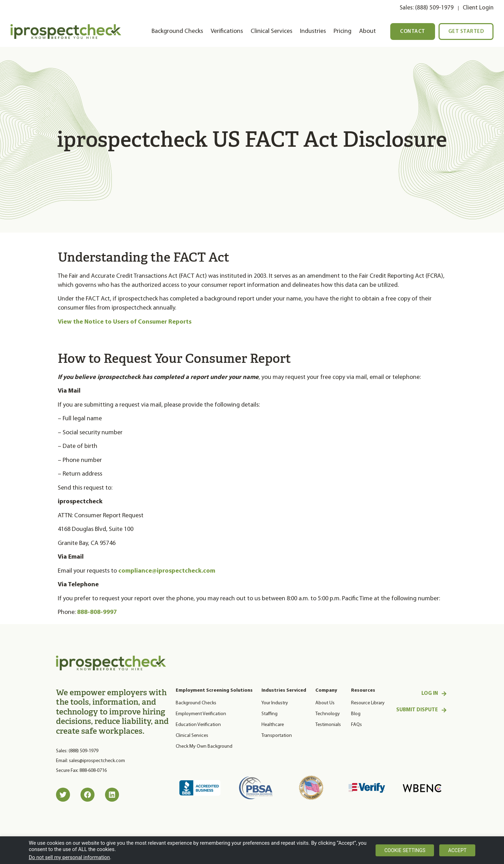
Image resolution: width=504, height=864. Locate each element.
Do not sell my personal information (69, 857)
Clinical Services (271, 31)
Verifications (227, 31)
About (367, 31)
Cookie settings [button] (405, 850)
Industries (313, 31)
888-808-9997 (97, 612)
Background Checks (177, 31)
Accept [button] (457, 850)
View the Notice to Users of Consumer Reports (125, 322)
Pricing (342, 31)
